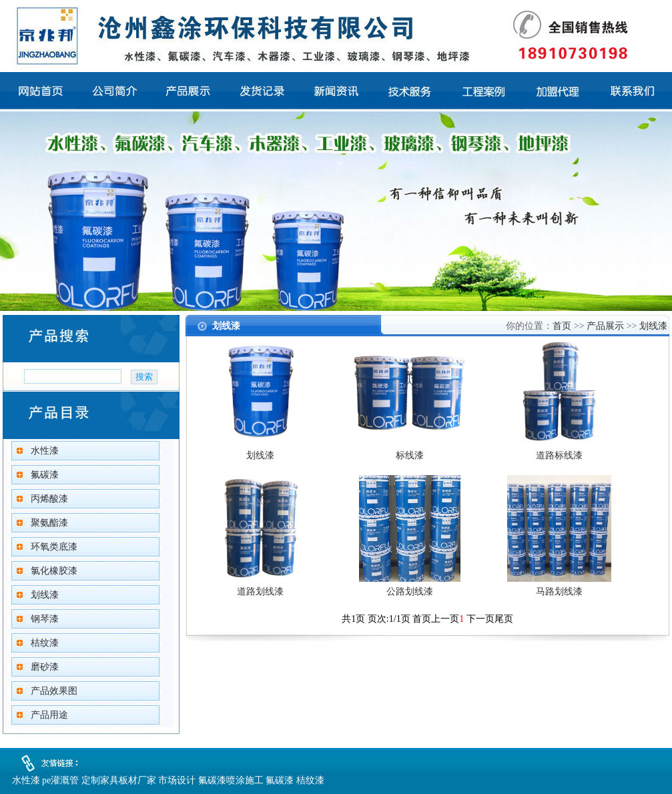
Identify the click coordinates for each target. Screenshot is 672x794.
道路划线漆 (260, 591)
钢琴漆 (45, 619)
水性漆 (45, 451)
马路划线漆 (559, 591)
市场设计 (177, 780)
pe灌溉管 (60, 780)
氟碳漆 (45, 475)
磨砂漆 (45, 667)
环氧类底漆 (54, 547)
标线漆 (410, 455)
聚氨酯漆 (49, 523)
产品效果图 (54, 691)
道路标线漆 (559, 455)
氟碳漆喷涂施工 (231, 780)
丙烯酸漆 (49, 499)
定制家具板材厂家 (119, 780)
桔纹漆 (45, 643)
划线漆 (45, 595)
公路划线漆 (410, 591)
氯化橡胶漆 (54, 571)
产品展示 (605, 326)
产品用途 (49, 715)
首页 (562, 326)
